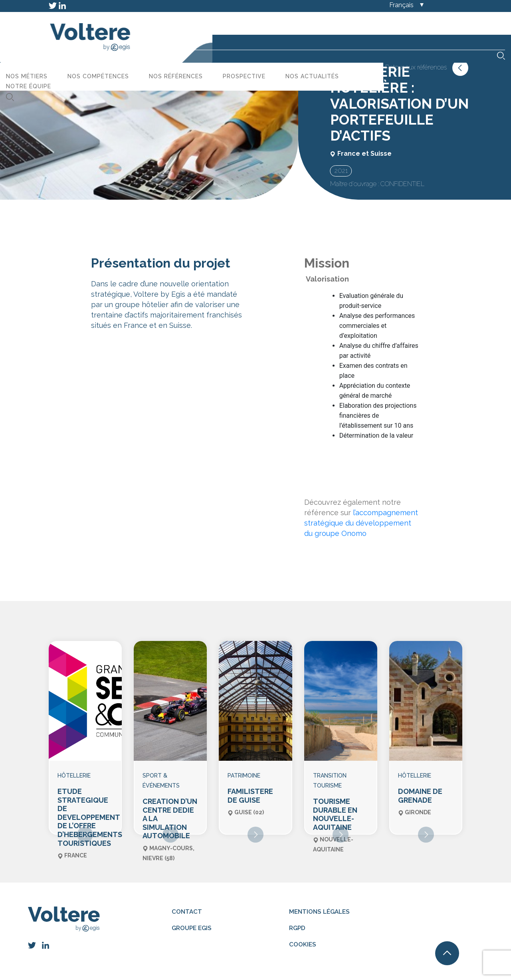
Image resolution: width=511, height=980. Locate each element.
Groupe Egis (192, 919)
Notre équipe (156, 36)
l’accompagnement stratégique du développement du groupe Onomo (361, 523)
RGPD (296, 919)
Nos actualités (440, 26)
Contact (186, 904)
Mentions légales (320, 904)
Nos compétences (226, 26)
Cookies (301, 935)
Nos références (304, 26)
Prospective (372, 26)
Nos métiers (154, 26)
